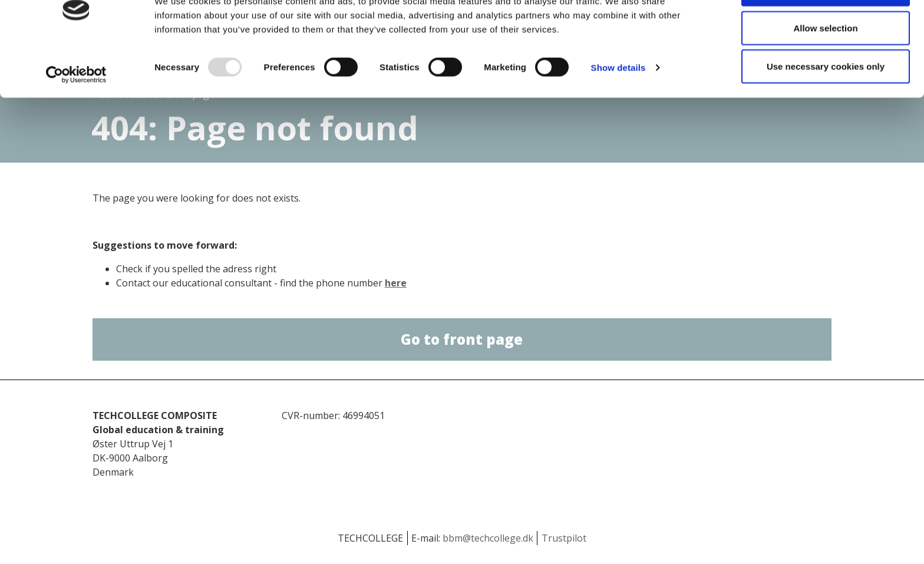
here (396, 283)
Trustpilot (564, 538)
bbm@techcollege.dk (488, 538)
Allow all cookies (826, 31)
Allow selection (825, 70)
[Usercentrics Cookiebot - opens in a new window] (76, 117)
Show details (618, 109)
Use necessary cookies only (826, 108)
